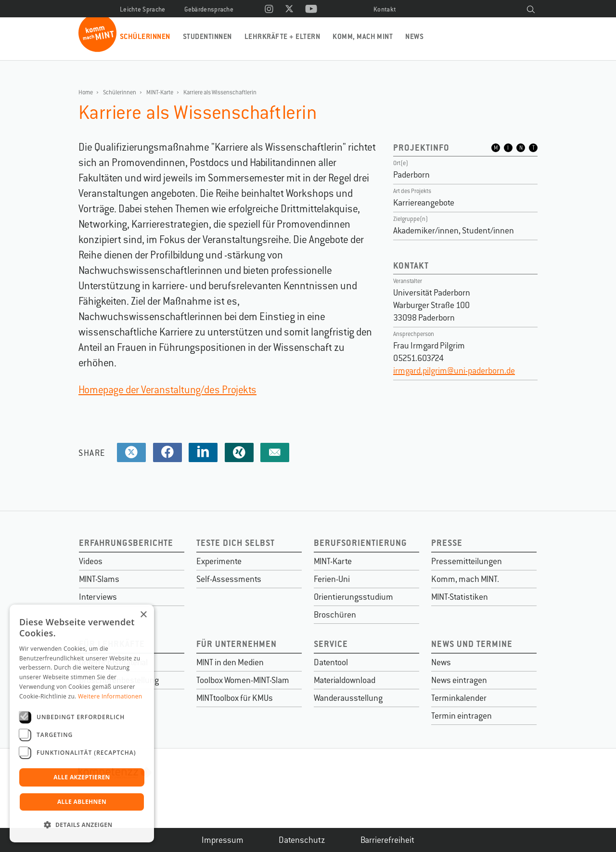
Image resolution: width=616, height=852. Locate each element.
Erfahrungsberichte (126, 543)
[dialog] (82, 723)
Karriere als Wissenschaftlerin (220, 92)
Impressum (223, 840)
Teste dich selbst (236, 543)
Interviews (98, 597)
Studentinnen (207, 36)
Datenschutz (302, 840)
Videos (91, 561)
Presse (447, 543)
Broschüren (335, 615)
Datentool (331, 662)
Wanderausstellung (348, 698)
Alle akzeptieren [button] (82, 777)
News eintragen (459, 680)
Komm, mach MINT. (465, 579)
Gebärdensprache (209, 9)
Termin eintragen (462, 716)
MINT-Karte (160, 92)
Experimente (219, 561)
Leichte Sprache (143, 9)
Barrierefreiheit (387, 840)
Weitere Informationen (110, 696)
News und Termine (472, 644)
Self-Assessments (229, 579)
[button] (82, 825)
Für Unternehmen (237, 644)
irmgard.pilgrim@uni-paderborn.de (454, 371)
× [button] (143, 615)
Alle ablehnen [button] (82, 802)
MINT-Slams (99, 579)
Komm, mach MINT (363, 36)
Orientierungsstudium (353, 597)
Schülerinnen (145, 36)
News (414, 36)
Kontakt (385, 9)
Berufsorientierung (360, 543)
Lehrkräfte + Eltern (282, 36)
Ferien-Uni (332, 579)
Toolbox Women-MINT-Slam (243, 680)
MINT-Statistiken (460, 597)
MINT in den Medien (230, 662)
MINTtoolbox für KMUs (235, 698)
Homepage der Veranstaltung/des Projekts (167, 390)
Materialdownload (345, 680)
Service (331, 644)
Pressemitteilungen (467, 561)
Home (86, 92)
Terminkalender (459, 698)
